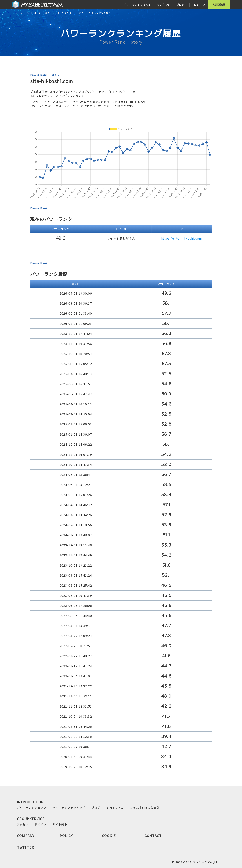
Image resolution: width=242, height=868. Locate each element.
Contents (32, 13)
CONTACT (153, 836)
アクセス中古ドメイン (32, 824)
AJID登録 (219, 5)
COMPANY (26, 836)
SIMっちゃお (115, 808)
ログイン (200, 5)
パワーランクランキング (58, 13)
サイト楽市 (60, 824)
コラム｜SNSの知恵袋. (145, 808)
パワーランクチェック (138, 5)
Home (16, 13)
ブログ (180, 5)
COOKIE (109, 836)
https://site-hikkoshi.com (182, 238)
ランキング (164, 5)
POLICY (66, 836)
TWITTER (26, 847)
